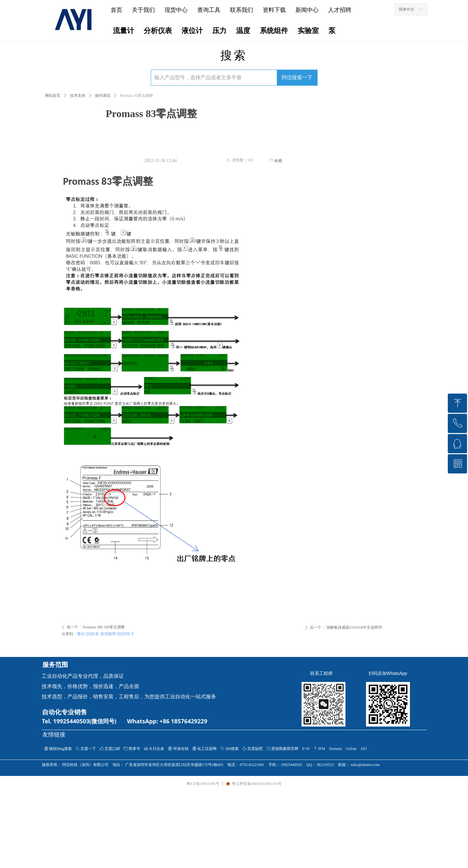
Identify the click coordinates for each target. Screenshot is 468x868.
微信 (81, 634)
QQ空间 (124, 634)
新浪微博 (108, 634)
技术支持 (78, 96)
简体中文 (406, 9)
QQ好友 (93, 634)
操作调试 (103, 96)
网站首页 (53, 96)
